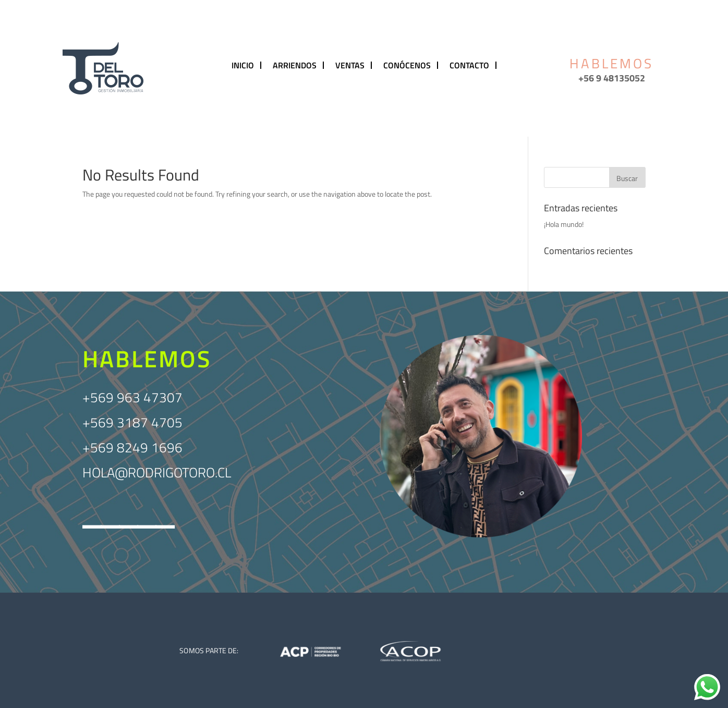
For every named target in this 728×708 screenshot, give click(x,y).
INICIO (243, 65)
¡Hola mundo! (564, 224)
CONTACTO (469, 65)
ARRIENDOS (295, 65)
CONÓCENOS (407, 65)
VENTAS (350, 65)
